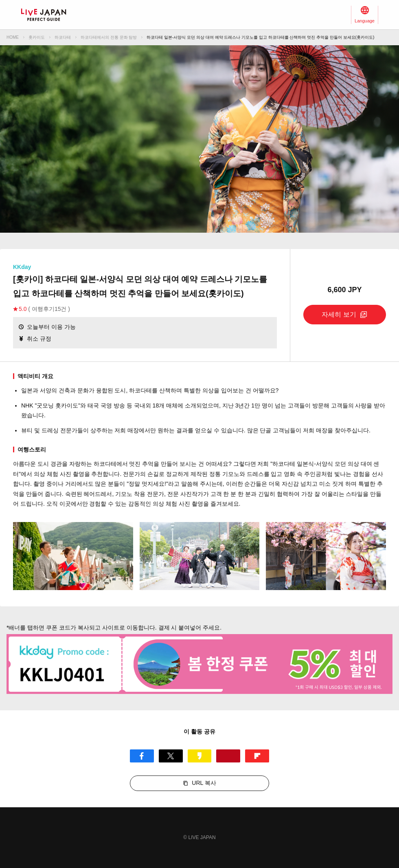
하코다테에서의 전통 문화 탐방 (109, 37)
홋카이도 (37, 37)
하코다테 (63, 37)
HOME (13, 37)
